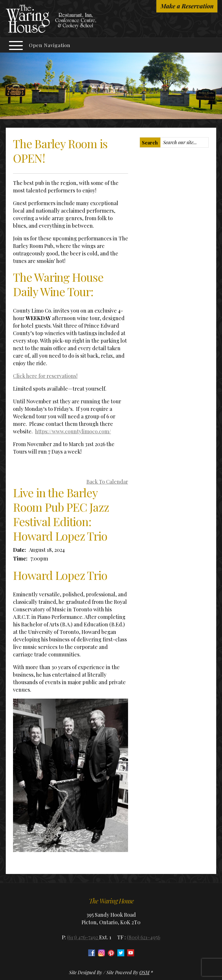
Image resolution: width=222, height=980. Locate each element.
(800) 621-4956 (144, 937)
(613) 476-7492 (83, 937)
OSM (144, 972)
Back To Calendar (107, 482)
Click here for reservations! (45, 376)
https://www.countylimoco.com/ (73, 431)
